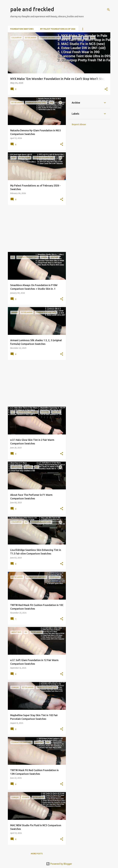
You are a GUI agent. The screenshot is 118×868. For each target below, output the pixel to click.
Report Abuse (79, 124)
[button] (106, 89)
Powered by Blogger (59, 864)
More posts (37, 854)
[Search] (109, 10)
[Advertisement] (36, 229)
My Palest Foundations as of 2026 (58, 29)
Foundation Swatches (22, 29)
